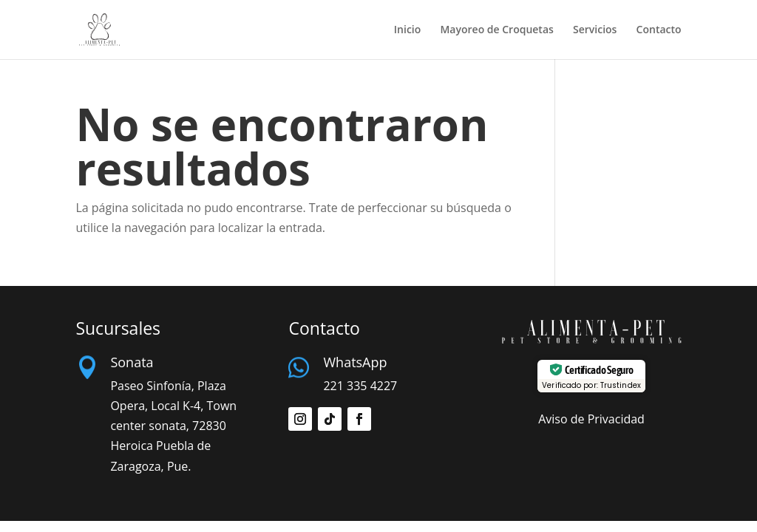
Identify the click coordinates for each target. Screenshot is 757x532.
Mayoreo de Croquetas (496, 30)
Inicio (407, 30)
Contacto (659, 30)
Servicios (595, 30)
